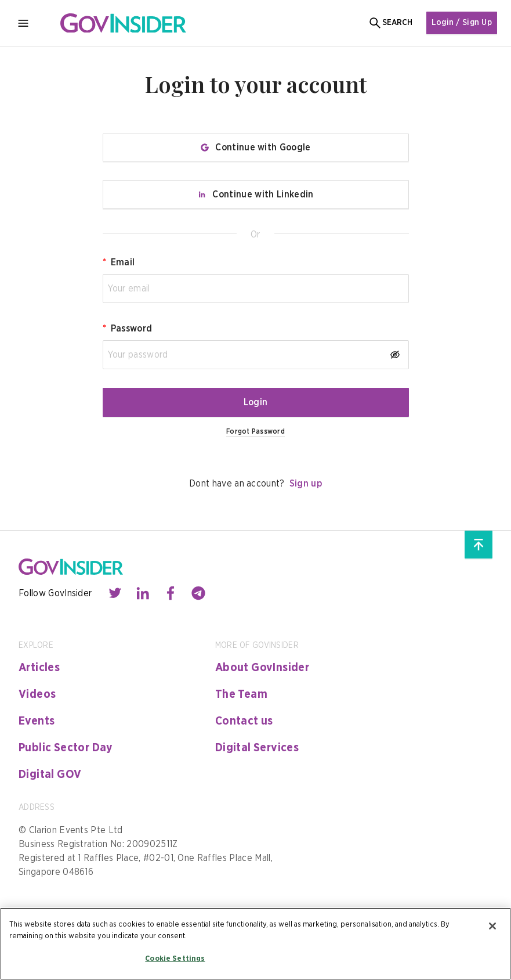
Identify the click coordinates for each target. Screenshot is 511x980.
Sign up (306, 484)
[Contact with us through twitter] (115, 593)
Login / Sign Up (462, 23)
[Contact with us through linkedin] (143, 593)
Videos (37, 694)
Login (256, 402)
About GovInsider (262, 668)
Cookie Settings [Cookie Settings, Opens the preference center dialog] (175, 959)
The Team (241, 694)
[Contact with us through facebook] (171, 593)
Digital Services (257, 748)
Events (37, 721)
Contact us (244, 721)
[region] (255, 944)
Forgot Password (255, 431)
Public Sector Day (66, 748)
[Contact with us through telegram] (198, 593)
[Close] (492, 926)
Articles (39, 668)
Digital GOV (50, 774)
